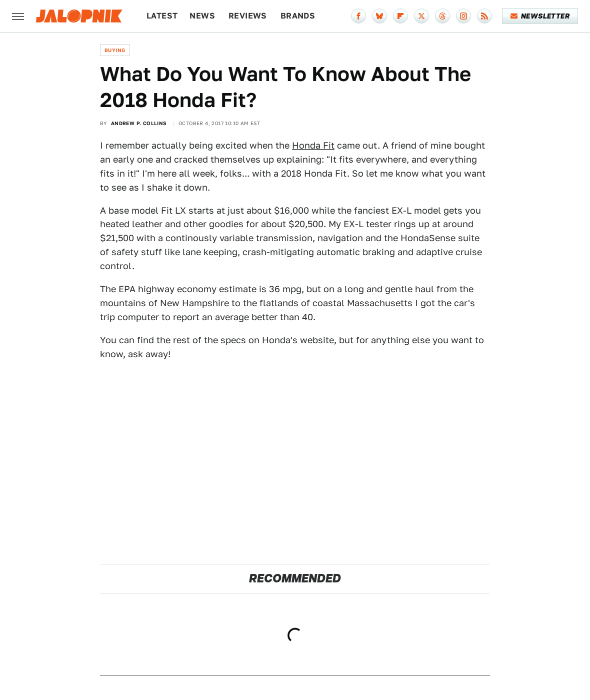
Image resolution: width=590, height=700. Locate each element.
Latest (162, 16)
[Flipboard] (400, 16)
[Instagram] (463, 16)
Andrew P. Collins (139, 123)
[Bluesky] (379, 16)
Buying (115, 50)
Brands (298, 16)
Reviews (248, 16)
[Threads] (442, 16)
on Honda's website (291, 340)
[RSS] (484, 16)
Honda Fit (313, 145)
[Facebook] (358, 16)
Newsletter (540, 16)
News (202, 16)
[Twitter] (421, 16)
